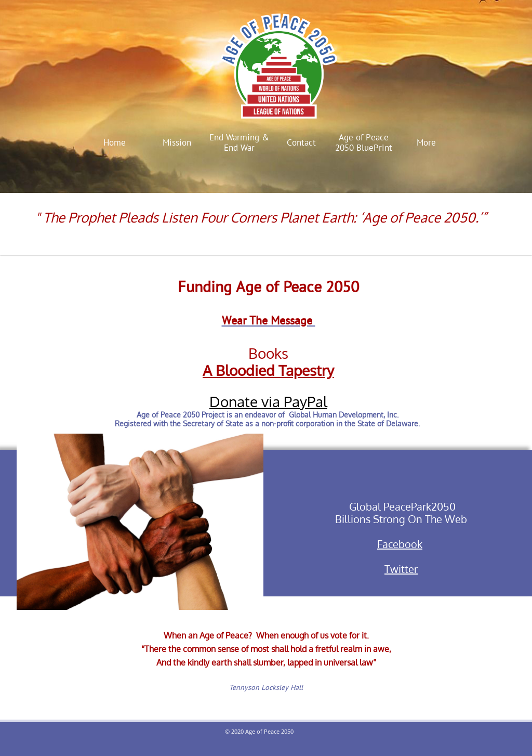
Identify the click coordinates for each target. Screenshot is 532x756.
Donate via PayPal (268, 401)
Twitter (401, 569)
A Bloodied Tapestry (268, 370)
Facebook (400, 544)
